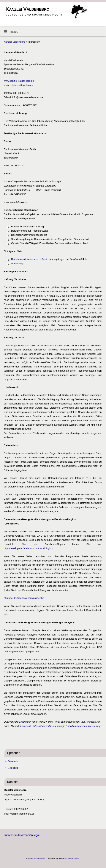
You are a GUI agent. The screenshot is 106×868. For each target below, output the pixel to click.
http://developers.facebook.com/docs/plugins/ (29, 548)
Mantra (62, 859)
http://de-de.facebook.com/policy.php (24, 598)
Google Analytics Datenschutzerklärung (79, 726)
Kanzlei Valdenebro (27, 9)
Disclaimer (25, 722)
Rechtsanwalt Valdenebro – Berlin (30, 259)
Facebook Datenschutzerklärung (38, 726)
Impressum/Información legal (22, 835)
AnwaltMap (17, 263)
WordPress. (74, 859)
